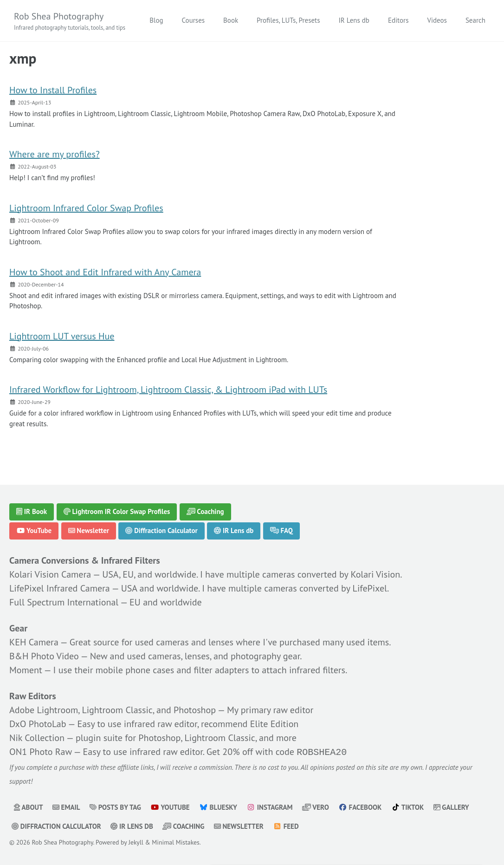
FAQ (281, 531)
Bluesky (218, 806)
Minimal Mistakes (175, 841)
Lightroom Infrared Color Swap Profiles (86, 208)
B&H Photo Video (44, 656)
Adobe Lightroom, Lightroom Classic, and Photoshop (113, 710)
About (28, 806)
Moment (26, 670)
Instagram (269, 806)
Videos (437, 20)
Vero (316, 806)
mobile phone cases (135, 670)
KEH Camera (34, 642)
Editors (398, 20)
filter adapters (221, 670)
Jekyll (136, 841)
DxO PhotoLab (38, 724)
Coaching (205, 511)
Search (475, 20)
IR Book (32, 511)
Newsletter (89, 531)
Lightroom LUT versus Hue (62, 336)
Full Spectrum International (64, 602)
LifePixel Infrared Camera (60, 588)
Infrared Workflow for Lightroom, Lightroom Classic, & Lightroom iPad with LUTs (168, 390)
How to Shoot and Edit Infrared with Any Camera (105, 272)
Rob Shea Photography (70, 21)
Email (66, 806)
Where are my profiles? (55, 154)
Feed (286, 825)
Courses (194, 20)
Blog (156, 20)
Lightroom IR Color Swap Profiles (117, 511)
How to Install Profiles (53, 90)
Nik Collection (37, 738)
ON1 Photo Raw (41, 752)
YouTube (34, 531)
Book (231, 20)
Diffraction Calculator (161, 531)
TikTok (408, 806)
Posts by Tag (115, 806)
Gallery (451, 806)
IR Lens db (354, 20)
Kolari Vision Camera (50, 574)
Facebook (360, 806)
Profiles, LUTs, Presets (288, 20)
